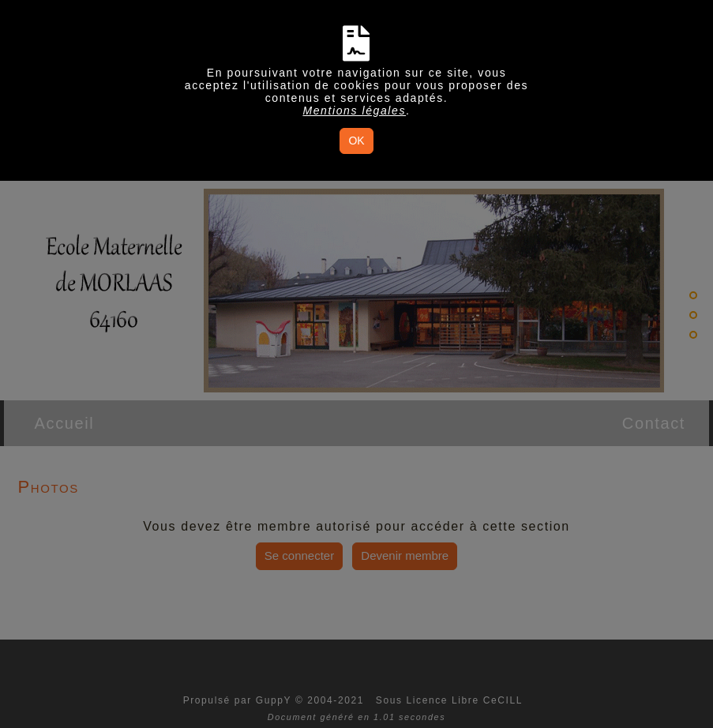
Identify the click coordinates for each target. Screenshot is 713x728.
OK (356, 141)
